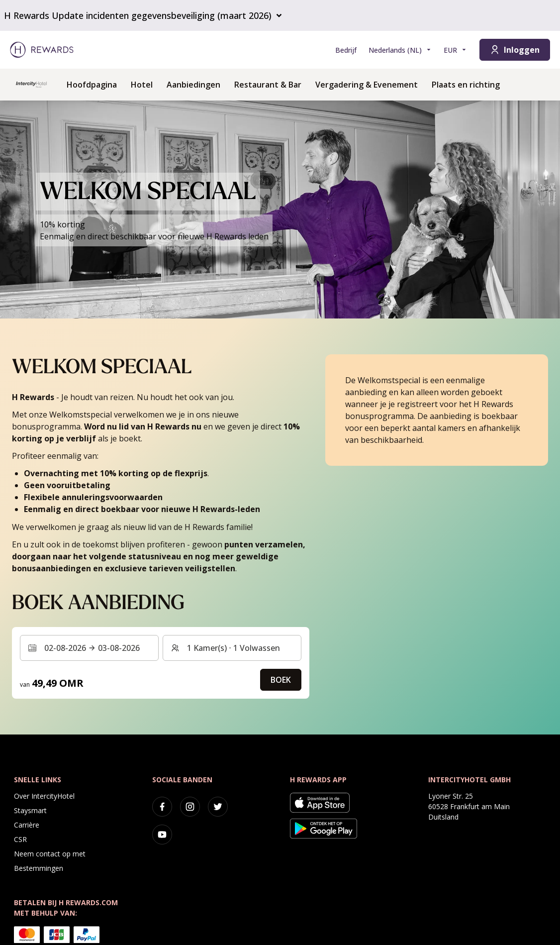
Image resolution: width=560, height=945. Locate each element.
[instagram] (190, 807)
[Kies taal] (400, 50)
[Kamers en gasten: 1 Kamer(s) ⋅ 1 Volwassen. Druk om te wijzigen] (232, 648)
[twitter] (218, 807)
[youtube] (162, 835)
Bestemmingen (39, 868)
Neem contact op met (50, 854)
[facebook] (162, 807)
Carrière (27, 825)
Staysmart (30, 810)
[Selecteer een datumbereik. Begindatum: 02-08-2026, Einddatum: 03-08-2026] (89, 648)
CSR (20, 839)
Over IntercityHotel (44, 796)
